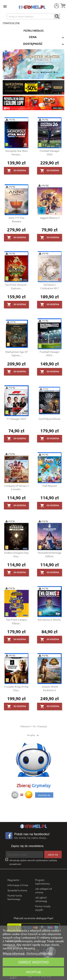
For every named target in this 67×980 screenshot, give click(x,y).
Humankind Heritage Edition (50, 554)
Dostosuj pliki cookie (39, 953)
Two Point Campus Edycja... (16, 621)
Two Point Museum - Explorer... (16, 286)
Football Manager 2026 (50, 152)
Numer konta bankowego (15, 897)
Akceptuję (34, 972)
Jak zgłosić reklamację (41, 899)
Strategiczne (11, 23)
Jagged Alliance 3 (50, 218)
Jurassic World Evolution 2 (50, 688)
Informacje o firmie (18, 885)
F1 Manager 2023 (16, 419)
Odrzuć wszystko (33, 962)
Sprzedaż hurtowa (17, 890)
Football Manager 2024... (50, 354)
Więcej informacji (14, 953)
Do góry (34, 735)
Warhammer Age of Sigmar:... (16, 354)
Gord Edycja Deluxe (50, 419)
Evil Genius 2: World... (50, 620)
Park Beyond (50, 486)
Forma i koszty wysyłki (43, 908)
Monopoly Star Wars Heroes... (16, 152)
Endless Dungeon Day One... (16, 554)
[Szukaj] (34, 16)
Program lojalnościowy (42, 882)
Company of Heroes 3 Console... (16, 487)
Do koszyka (16, 171)
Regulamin (13, 880)
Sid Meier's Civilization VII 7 (50, 286)
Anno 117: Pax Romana (16, 219)
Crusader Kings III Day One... (16, 688)
